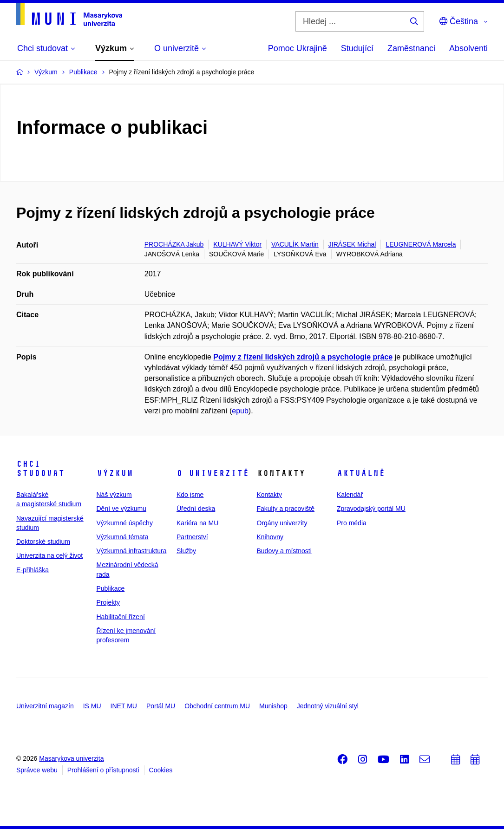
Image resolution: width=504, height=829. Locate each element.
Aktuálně (361, 473)
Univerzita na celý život (49, 555)
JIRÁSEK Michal (352, 244)
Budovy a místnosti (284, 551)
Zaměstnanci (411, 48)
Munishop (273, 706)
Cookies (161, 770)
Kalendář (350, 495)
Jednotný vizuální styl (328, 706)
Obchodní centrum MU (217, 706)
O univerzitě (213, 473)
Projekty (108, 602)
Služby (186, 551)
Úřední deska (196, 509)
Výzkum (115, 473)
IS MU (92, 706)
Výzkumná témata (123, 537)
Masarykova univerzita (71, 758)
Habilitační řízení (121, 617)
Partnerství (192, 537)
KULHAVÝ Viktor (237, 244)
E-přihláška (33, 570)
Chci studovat (40, 469)
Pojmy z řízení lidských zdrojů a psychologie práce (303, 357)
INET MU (124, 706)
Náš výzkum (114, 495)
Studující (357, 48)
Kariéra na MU (197, 523)
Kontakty (269, 495)
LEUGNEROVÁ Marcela (421, 244)
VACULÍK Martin (295, 244)
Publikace (111, 588)
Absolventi (468, 48)
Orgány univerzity (282, 523)
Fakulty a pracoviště (286, 509)
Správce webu (37, 770)
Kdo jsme (190, 495)
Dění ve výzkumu (121, 509)
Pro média (352, 523)
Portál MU (161, 706)
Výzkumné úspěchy (125, 523)
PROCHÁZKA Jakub (174, 244)
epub (240, 411)
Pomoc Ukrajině (298, 48)
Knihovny (270, 537)
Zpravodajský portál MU (371, 509)
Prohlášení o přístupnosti (103, 770)
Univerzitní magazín (45, 706)
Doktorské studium (43, 542)
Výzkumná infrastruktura (132, 551)
